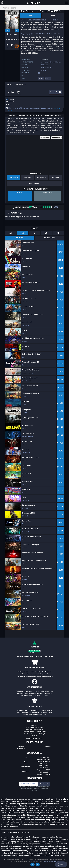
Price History (21, 84)
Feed (53, 16)
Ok (32, 865)
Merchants (21, 749)
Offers (10, 84)
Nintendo (26, 771)
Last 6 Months (41, 178)
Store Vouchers (44, 757)
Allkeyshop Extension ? (34, 738)
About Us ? (34, 725)
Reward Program (44, 761)
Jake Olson (45, 65)
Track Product (35, 183)
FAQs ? (34, 736)
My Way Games (46, 67)
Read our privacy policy (52, 861)
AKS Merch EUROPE (43, 774)
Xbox (26, 762)
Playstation (26, 767)
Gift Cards (43, 764)
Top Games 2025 (44, 770)
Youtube (48, 747)
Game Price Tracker (44, 759)
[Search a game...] (34, 8)
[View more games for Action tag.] (41, 79)
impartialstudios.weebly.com (51, 62)
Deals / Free (43, 766)
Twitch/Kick (21, 747)
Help (61, 864)
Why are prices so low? (34, 730)
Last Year (27, 178)
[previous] (7, 30)
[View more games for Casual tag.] (48, 79)
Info (31, 16)
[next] (17, 30)
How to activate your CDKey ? (34, 734)
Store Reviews (44, 768)
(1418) (43, 207)
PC (26, 757)
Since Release (14, 178)
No (38, 865)
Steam (43, 70)
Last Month (55, 178)
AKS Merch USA (43, 772)
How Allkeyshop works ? (35, 727)
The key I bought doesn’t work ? (35, 732)
